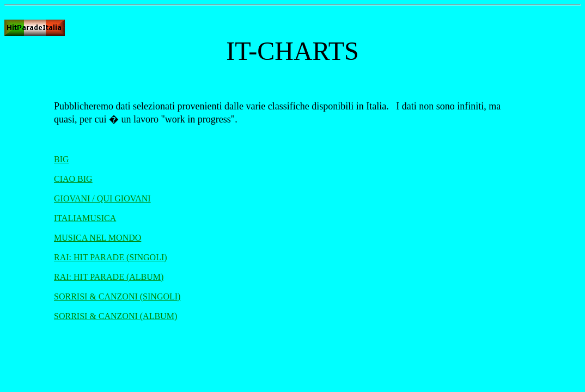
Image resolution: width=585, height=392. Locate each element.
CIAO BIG (73, 179)
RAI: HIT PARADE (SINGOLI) (111, 257)
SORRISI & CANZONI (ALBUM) (115, 316)
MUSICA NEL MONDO (97, 238)
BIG (62, 159)
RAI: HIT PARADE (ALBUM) (109, 277)
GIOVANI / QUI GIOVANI (102, 198)
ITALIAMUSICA (85, 218)
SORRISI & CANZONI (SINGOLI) (117, 296)
